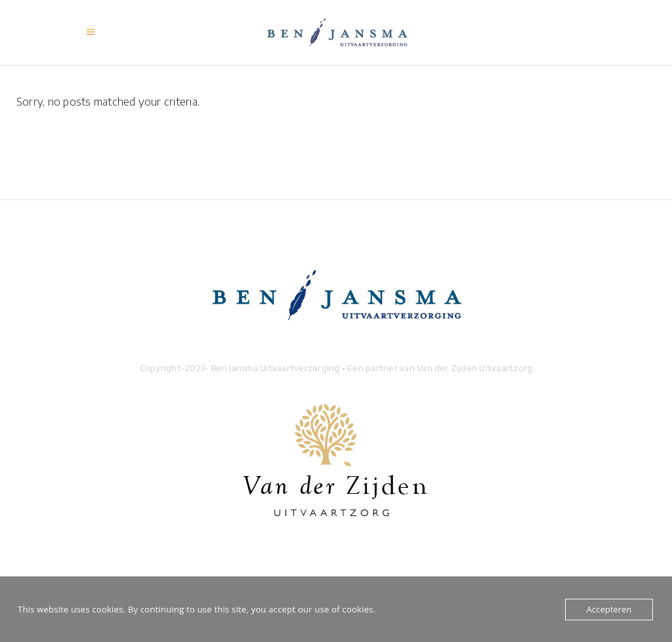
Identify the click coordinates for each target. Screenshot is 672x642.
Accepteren (609, 609)
